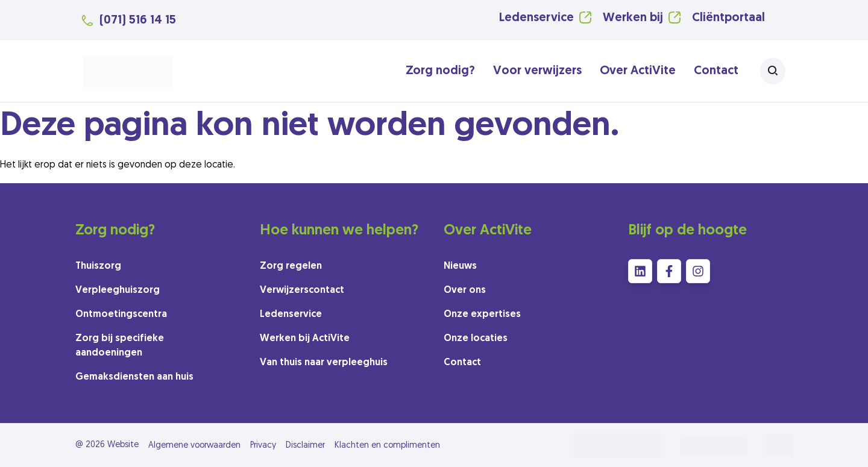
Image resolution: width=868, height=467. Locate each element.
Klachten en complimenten (387, 446)
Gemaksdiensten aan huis (134, 377)
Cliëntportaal (728, 18)
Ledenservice (536, 18)
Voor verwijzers (537, 71)
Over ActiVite (638, 71)
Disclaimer (305, 446)
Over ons (465, 290)
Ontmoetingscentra (121, 315)
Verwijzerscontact (302, 290)
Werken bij (633, 18)
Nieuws (460, 266)
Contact (716, 71)
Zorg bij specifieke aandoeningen (120, 346)
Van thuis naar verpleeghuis (324, 363)
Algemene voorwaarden (194, 446)
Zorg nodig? (440, 71)
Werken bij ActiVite (305, 339)
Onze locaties (476, 339)
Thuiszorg (98, 266)
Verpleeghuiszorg (118, 290)
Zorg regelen (291, 266)
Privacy (263, 446)
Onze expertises (482, 315)
